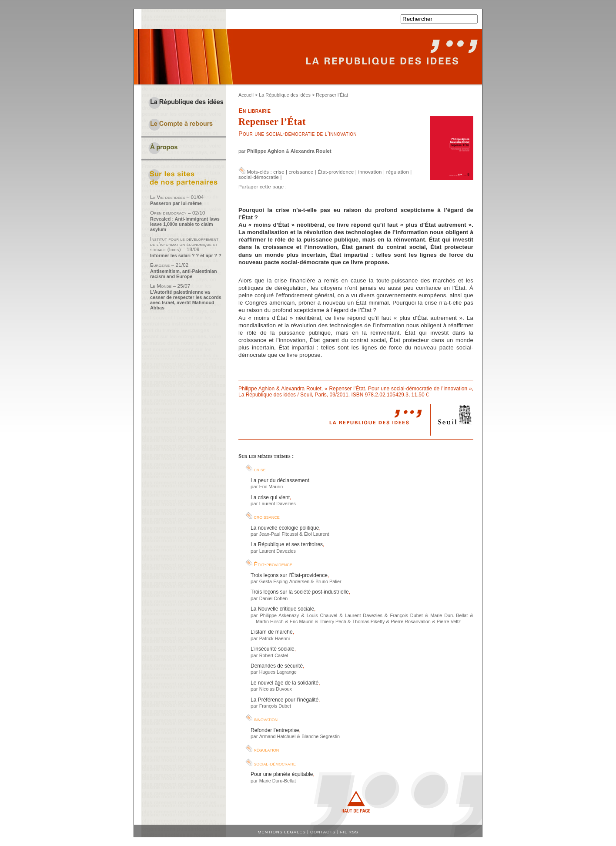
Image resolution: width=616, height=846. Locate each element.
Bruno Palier (328, 581)
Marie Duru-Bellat (449, 615)
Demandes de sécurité (277, 666)
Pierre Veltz (449, 621)
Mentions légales (282, 832)
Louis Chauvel (322, 615)
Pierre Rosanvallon (410, 621)
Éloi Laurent (317, 534)
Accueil (246, 95)
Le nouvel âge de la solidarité (285, 683)
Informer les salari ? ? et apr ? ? (186, 255)
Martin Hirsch (270, 621)
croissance (301, 172)
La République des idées (285, 95)
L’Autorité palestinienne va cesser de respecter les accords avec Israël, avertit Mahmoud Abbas (186, 300)
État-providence (336, 172)
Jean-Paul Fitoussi (279, 534)
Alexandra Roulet (311, 151)
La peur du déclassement (280, 480)
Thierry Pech (333, 621)
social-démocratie (259, 177)
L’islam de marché (272, 632)
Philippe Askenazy (279, 615)
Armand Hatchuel (278, 736)
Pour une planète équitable (282, 774)
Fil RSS (349, 832)
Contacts (323, 832)
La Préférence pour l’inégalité (285, 700)
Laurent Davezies (278, 504)
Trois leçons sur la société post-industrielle (300, 592)
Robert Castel (274, 655)
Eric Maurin (271, 487)
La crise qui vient (270, 497)
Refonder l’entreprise (275, 730)
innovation (370, 172)
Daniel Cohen (274, 598)
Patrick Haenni (275, 638)
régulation (398, 172)
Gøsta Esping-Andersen (285, 581)
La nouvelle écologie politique (285, 528)
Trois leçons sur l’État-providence (289, 575)
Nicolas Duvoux (276, 689)
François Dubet (406, 615)
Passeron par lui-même (176, 203)
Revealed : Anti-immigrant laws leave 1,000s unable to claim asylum (185, 224)
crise (279, 172)
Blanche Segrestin (321, 736)
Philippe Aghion (266, 151)
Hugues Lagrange (278, 672)
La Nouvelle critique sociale (282, 609)
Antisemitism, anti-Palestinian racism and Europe (184, 274)
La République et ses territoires (287, 544)
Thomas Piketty (369, 621)
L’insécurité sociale (273, 649)
